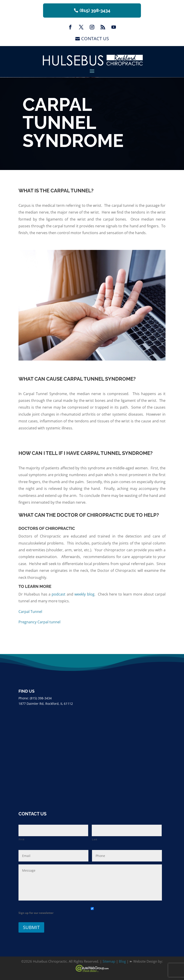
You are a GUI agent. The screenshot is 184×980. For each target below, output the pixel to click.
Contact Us (95, 38)
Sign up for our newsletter (36, 913)
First (22, 839)
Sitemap (109, 961)
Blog (122, 961)
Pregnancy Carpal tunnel (39, 622)
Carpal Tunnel (30, 612)
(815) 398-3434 (95, 10)
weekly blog (84, 594)
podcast (59, 594)
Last (95, 839)
